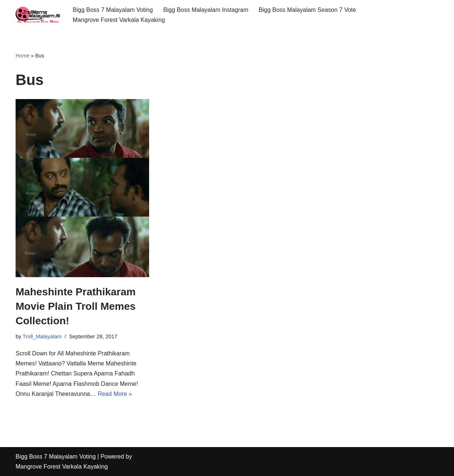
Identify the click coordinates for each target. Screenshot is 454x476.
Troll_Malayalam (42, 337)
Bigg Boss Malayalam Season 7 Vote (307, 10)
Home (22, 56)
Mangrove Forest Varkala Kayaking (119, 20)
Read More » (115, 394)
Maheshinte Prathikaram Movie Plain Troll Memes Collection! (76, 306)
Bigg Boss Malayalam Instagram (206, 10)
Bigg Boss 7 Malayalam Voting (113, 10)
